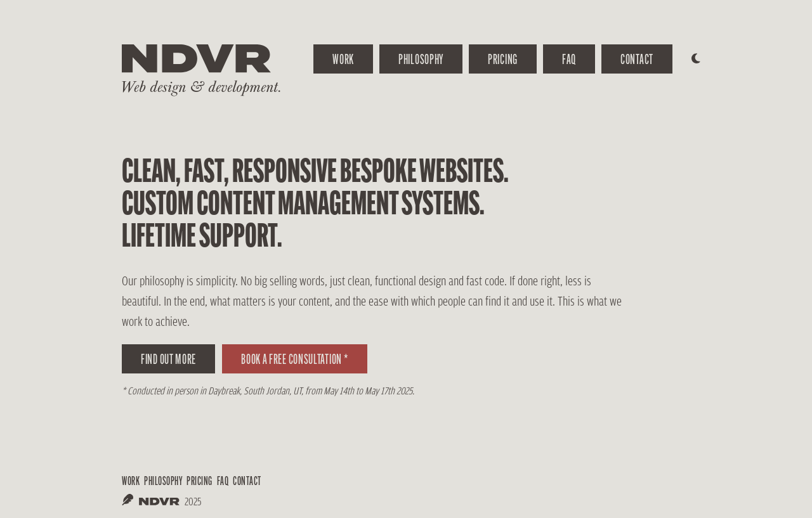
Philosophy (421, 59)
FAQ (569, 59)
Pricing (503, 59)
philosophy (163, 481)
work (343, 59)
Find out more (168, 359)
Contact (637, 59)
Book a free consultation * (295, 359)
